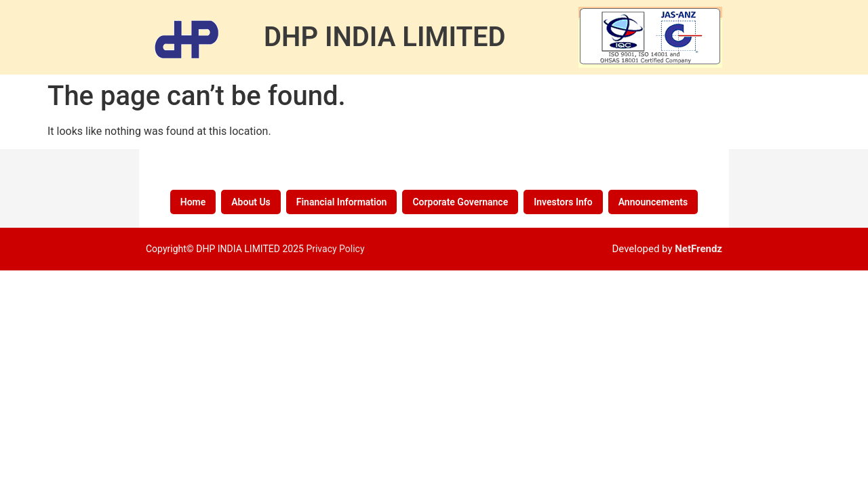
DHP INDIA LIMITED (385, 37)
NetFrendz (698, 249)
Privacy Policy (335, 249)
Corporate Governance (460, 202)
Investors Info (563, 202)
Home (193, 202)
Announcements (653, 202)
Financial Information (342, 202)
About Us (251, 202)
